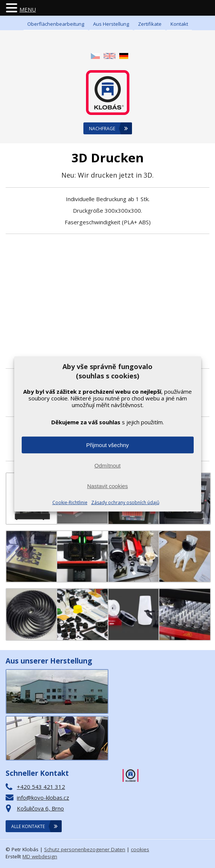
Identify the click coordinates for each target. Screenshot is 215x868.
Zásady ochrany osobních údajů (125, 502)
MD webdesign (40, 856)
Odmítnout (107, 466)
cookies (140, 849)
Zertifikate (150, 24)
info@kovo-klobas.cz (43, 797)
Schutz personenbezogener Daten (85, 849)
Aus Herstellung (111, 24)
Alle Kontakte (28, 826)
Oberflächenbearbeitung (56, 24)
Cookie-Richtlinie (70, 502)
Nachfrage (102, 129)
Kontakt (179, 24)
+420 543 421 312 (41, 787)
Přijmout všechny (107, 445)
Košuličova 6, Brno (40, 808)
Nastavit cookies (107, 486)
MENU (28, 9)
